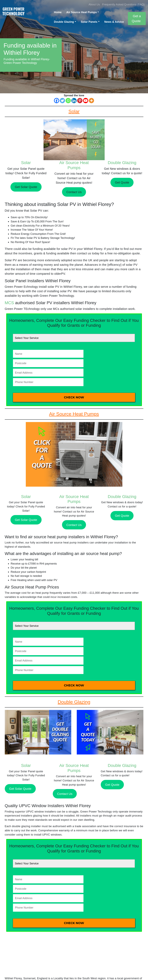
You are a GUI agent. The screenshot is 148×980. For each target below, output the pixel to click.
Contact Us (74, 192)
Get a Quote (136, 19)
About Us (94, 4)
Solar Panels (89, 22)
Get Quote (122, 182)
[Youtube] (86, 101)
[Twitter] (62, 101)
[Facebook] (57, 101)
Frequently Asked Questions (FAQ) (123, 4)
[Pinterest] (80, 101)
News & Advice (114, 22)
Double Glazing (64, 22)
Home (58, 12)
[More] (91, 101)
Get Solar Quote (26, 187)
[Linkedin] (74, 101)
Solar (26, 163)
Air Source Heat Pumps (82, 12)
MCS (9, 303)
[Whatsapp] (68, 101)
